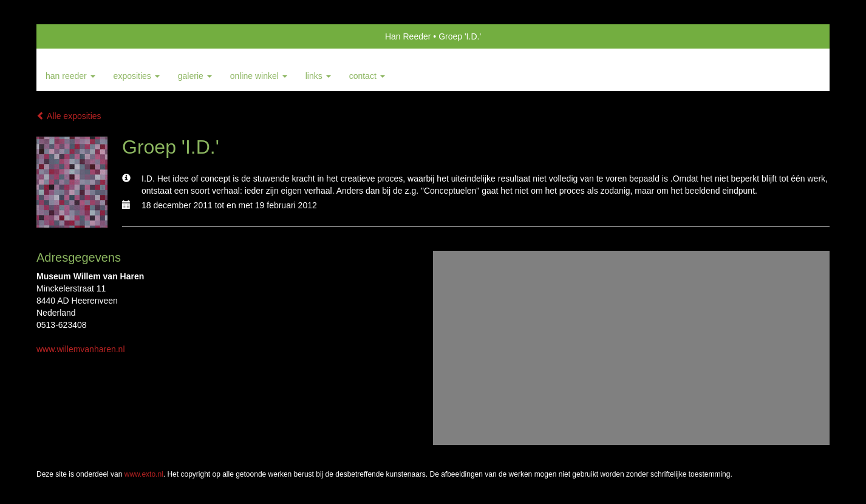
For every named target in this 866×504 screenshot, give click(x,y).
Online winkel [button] (259, 76)
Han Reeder (408, 36)
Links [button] (318, 76)
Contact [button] (367, 76)
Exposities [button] (137, 76)
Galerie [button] (195, 76)
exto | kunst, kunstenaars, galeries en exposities (71, 36)
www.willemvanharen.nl (81, 349)
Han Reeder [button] (70, 76)
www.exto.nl (144, 474)
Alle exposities (69, 116)
